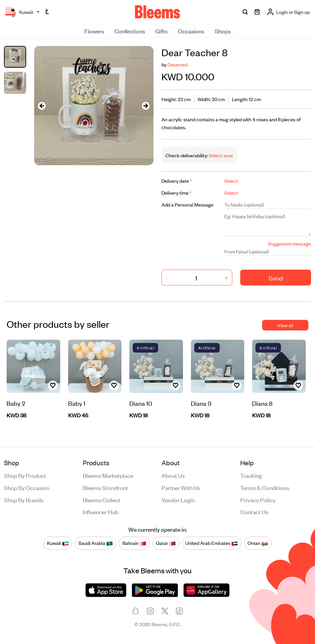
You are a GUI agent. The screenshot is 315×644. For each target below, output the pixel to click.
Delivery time (177, 192)
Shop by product (25, 475)
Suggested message (290, 243)
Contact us (254, 511)
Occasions (191, 31)
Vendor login (178, 500)
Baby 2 (16, 403)
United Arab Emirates (212, 543)
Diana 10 (141, 403)
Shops (223, 31)
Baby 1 (77, 403)
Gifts (161, 31)
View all (285, 325)
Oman (258, 543)
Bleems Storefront (105, 487)
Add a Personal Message (187, 204)
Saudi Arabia (96, 543)
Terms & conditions (265, 487)
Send (276, 278)
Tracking (251, 475)
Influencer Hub (101, 511)
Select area (220, 155)
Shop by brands (24, 500)
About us (173, 475)
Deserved (178, 64)
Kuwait (58, 543)
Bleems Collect (102, 500)
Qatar (166, 543)
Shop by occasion (27, 487)
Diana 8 (262, 403)
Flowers (94, 31)
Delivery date (177, 181)
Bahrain (134, 543)
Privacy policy (258, 500)
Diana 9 (201, 403)
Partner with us (181, 487)
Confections (130, 31)
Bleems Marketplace (108, 475)
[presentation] (42, 106)
